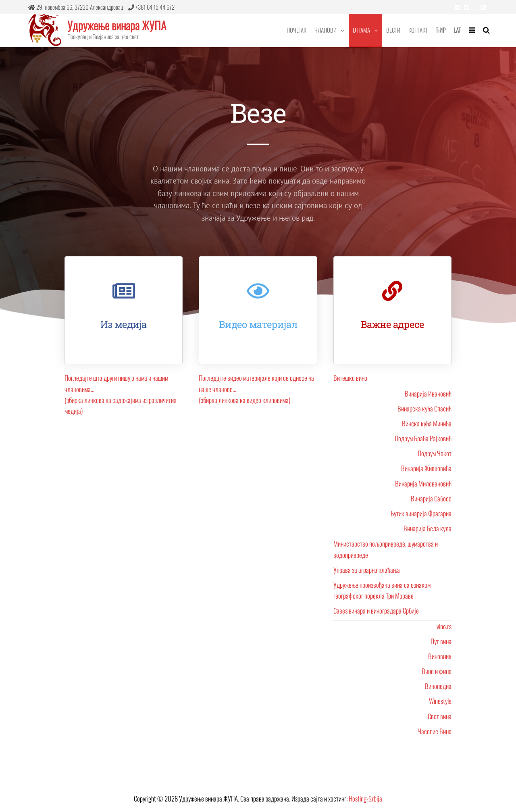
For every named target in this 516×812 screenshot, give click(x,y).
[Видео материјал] (258, 291)
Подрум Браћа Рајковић (423, 438)
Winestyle (440, 701)
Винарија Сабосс (431, 498)
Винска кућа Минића (427, 423)
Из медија (124, 324)
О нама (361, 30)
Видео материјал (258, 324)
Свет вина (440, 716)
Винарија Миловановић (423, 483)
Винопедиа (438, 686)
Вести (393, 30)
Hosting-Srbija (365, 798)
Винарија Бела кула (428, 528)
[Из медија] (124, 291)
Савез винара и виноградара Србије (376, 611)
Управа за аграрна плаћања (367, 570)
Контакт (418, 30)
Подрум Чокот (435, 453)
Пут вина (441, 641)
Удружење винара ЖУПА (117, 25)
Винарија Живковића (426, 468)
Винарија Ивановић (428, 393)
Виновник (440, 656)
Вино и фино (437, 671)
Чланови (326, 30)
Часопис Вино (435, 731)
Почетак (296, 30)
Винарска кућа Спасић (424, 408)
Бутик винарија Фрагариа (421, 513)
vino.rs (444, 626)
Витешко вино (350, 378)
